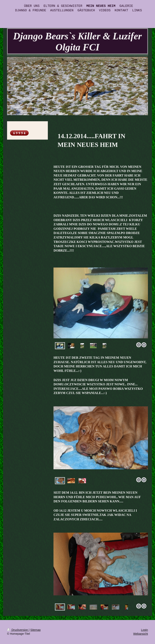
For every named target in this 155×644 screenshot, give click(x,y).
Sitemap (35, 630)
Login (145, 630)
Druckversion (18, 630)
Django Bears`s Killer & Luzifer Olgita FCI (77, 42)
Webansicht (141, 634)
